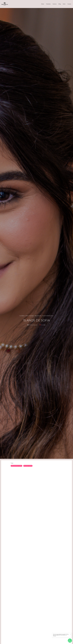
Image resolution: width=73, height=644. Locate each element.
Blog (60, 4)
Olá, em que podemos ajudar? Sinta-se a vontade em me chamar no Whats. (61, 635)
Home (43, 4)
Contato (69, 4)
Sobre (64, 4)
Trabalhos (48, 4)
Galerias (55, 4)
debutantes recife (16, 466)
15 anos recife (28, 466)
